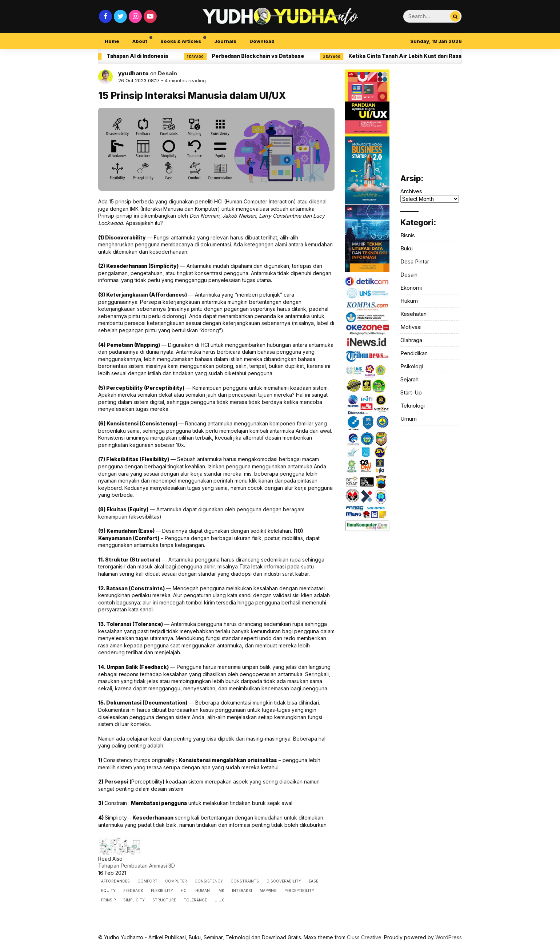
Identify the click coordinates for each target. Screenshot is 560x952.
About (140, 41)
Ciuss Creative (364, 937)
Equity (108, 890)
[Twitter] (120, 16)
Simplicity (134, 900)
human (203, 890)
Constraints (245, 881)
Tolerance (195, 900)
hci (184, 890)
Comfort (147, 881)
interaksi (242, 890)
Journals (225, 41)
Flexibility (162, 890)
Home (112, 41)
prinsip (108, 900)
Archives (411, 191)
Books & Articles (181, 41)
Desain (167, 73)
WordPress (449, 937)
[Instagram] (135, 16)
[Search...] (455, 16)
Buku (407, 248)
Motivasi (411, 327)
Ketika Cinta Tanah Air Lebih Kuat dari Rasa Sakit (417, 56)
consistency (209, 881)
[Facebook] (105, 16)
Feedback (133, 890)
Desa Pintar (415, 261)
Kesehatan (413, 314)
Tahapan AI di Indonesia (142, 56)
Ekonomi (411, 288)
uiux (219, 900)
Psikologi (412, 366)
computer (176, 881)
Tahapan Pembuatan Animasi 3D (137, 866)
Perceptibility (299, 890)
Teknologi (413, 406)
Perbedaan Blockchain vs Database (262, 56)
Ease (313, 881)
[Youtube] (150, 16)
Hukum (409, 301)
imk (221, 890)
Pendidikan (414, 353)
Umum (409, 419)
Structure (164, 900)
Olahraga (411, 340)
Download (262, 41)
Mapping (268, 890)
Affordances (115, 881)
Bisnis (408, 235)
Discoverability (284, 881)
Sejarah (409, 379)
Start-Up (411, 392)
